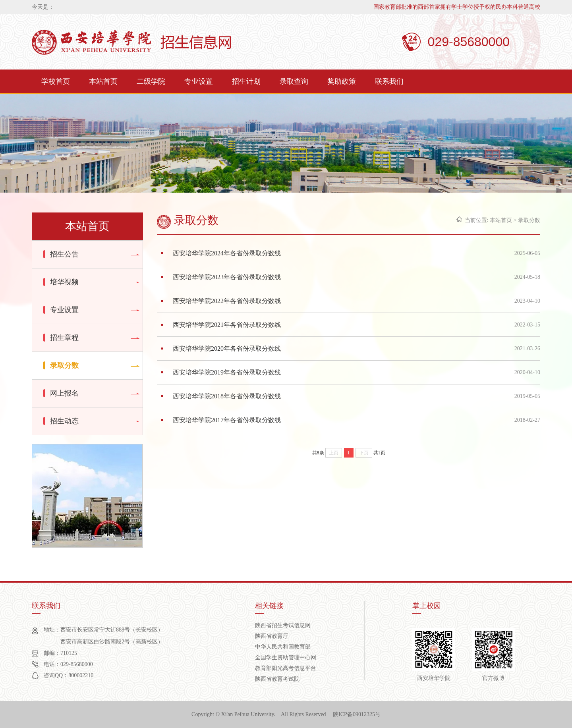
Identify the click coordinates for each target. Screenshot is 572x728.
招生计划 (246, 81)
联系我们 (389, 81)
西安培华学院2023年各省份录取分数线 (227, 277)
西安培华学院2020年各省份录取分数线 (227, 349)
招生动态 (64, 421)
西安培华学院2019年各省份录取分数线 (227, 372)
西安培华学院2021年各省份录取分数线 (227, 325)
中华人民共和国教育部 (283, 647)
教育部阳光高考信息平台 (286, 668)
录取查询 (294, 81)
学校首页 (56, 81)
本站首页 (103, 81)
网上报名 (64, 393)
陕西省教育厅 (272, 636)
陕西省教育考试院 (277, 679)
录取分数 (64, 365)
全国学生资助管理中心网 (286, 658)
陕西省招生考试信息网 (283, 625)
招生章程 (64, 338)
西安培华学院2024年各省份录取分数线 (227, 253)
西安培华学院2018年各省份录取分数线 (227, 396)
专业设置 (199, 81)
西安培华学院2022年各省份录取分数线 (227, 301)
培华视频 (64, 282)
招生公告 (64, 254)
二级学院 (151, 81)
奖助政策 (342, 81)
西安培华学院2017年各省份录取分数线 (227, 420)
